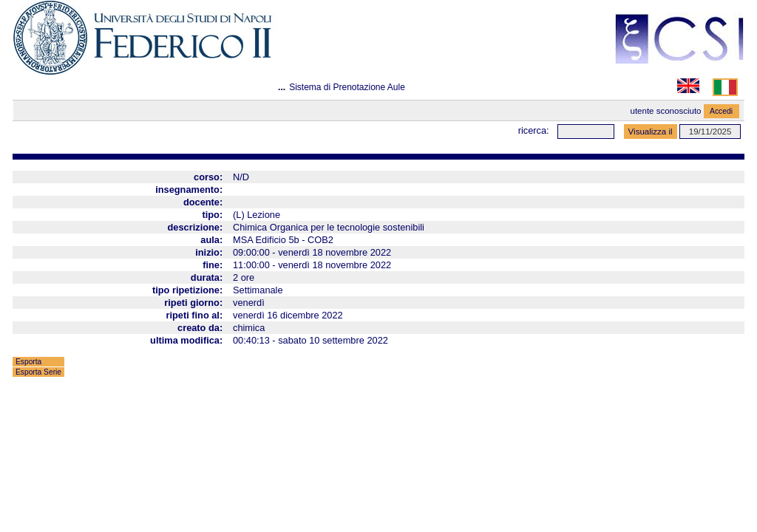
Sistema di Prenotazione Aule (347, 87)
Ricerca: (534, 130)
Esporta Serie (38, 372)
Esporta (28, 362)
